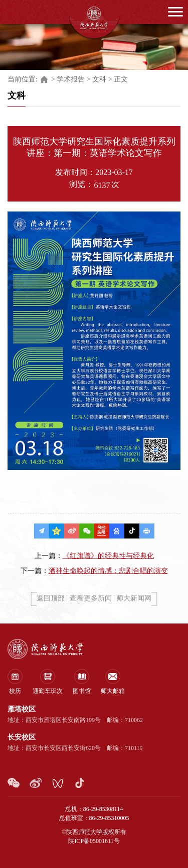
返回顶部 (51, 598)
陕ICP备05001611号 (94, 841)
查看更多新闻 (91, 598)
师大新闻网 (134, 598)
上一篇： (94, 556)
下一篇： (94, 571)
